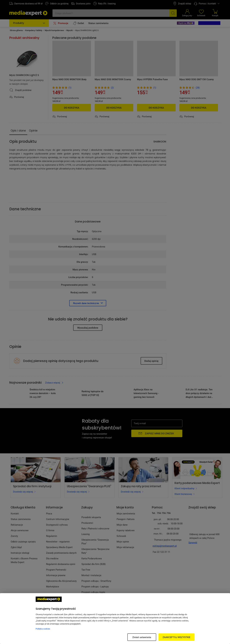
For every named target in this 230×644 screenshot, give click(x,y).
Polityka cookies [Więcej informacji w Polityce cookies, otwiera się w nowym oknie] (43, 629)
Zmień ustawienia (142, 637)
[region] (115, 619)
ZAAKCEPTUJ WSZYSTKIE (177, 637)
